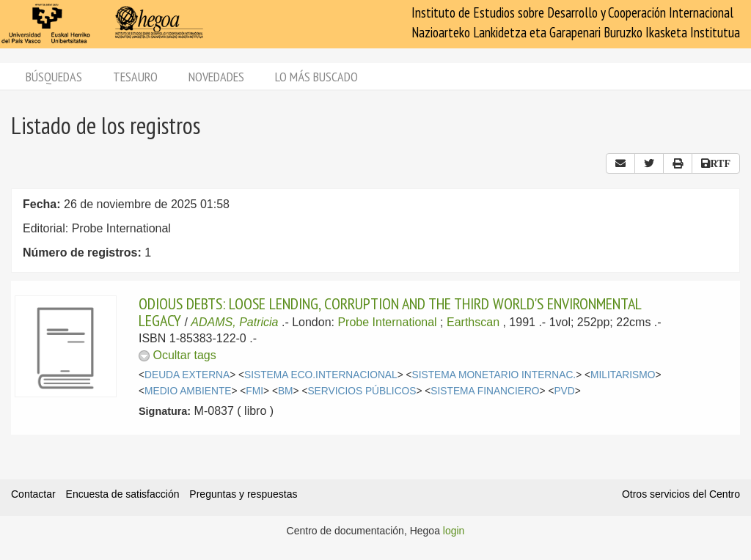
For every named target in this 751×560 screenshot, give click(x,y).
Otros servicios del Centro (681, 494)
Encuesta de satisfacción (123, 494)
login (454, 531)
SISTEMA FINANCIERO (485, 391)
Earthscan (473, 322)
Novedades (216, 77)
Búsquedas (54, 77)
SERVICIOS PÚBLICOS (362, 391)
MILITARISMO (623, 375)
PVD (564, 391)
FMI (254, 391)
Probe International (387, 322)
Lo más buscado (316, 77)
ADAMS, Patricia (234, 322)
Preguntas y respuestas (243, 494)
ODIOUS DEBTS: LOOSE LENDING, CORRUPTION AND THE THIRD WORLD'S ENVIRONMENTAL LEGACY (390, 312)
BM (286, 391)
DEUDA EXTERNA (187, 375)
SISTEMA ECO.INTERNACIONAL (321, 375)
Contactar (33, 494)
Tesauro (135, 77)
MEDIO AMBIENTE (188, 391)
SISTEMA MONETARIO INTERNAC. (494, 375)
